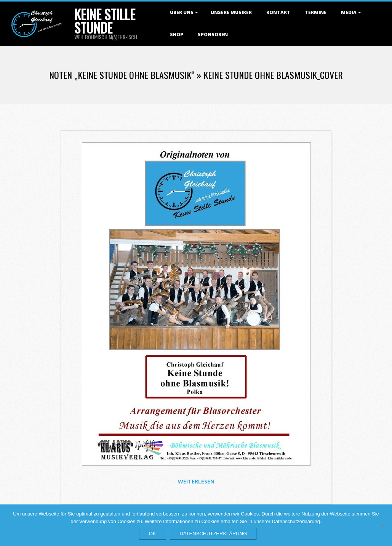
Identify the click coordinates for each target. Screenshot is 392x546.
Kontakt (278, 12)
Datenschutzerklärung (214, 534)
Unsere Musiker (231, 12)
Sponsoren (213, 35)
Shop (177, 35)
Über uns (182, 12)
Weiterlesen (196, 481)
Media (349, 12)
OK (153, 534)
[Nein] (382, 525)
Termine (316, 12)
